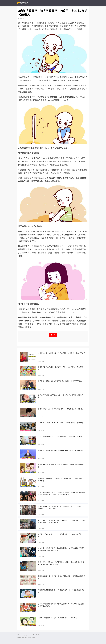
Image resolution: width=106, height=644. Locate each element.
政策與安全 (24, 637)
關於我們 (19, 637)
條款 (29, 637)
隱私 (31, 637)
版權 (34, 637)
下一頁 (53, 335)
